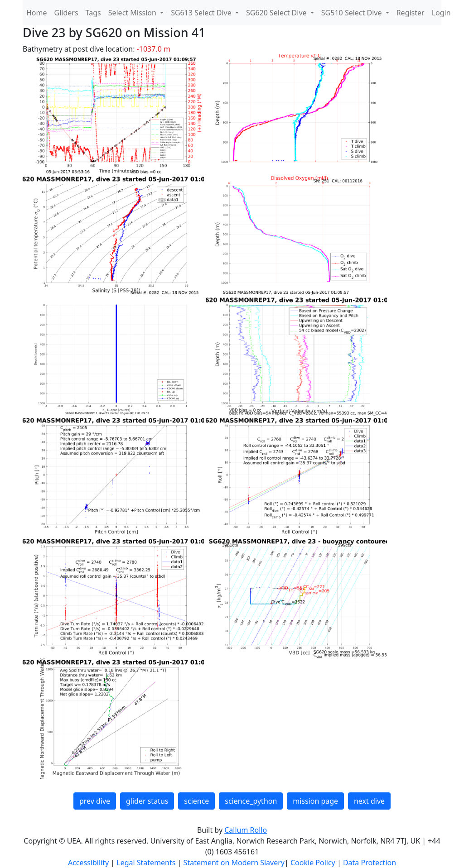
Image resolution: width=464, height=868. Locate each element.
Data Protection (370, 863)
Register (411, 13)
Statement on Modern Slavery (234, 863)
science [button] (196, 801)
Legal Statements (147, 863)
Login (441, 13)
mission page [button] (315, 801)
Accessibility (89, 863)
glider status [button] (147, 801)
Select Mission (133, 13)
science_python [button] (251, 801)
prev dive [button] (95, 801)
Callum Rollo (246, 830)
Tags (93, 13)
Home (37, 13)
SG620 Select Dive (277, 13)
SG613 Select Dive (202, 13)
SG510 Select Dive (353, 13)
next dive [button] (369, 801)
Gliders (66, 13)
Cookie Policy (314, 863)
